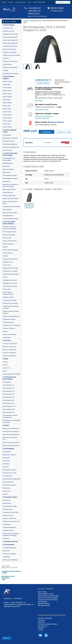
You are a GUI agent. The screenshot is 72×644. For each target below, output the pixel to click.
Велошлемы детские (9, 485)
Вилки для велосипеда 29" (11, 446)
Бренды (4, 2)
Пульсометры (7, 210)
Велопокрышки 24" (9, 400)
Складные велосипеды (10, 61)
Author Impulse (7, 97)
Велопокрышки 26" (9, 403)
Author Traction (7, 127)
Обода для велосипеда (10, 259)
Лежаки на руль (8, 253)
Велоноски (6, 461)
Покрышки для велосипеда (9, 378)
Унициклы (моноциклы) (10, 67)
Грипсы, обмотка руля (10, 241)
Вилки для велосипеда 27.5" (10, 438)
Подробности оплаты (42, 110)
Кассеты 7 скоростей (9, 347)
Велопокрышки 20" (9, 397)
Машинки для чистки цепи (11, 521)
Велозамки (6, 166)
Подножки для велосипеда (11, 206)
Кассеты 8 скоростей (9, 350)
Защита (5, 494)
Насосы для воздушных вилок (10, 202)
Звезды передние (8, 244)
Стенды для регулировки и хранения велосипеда (11, 534)
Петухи (5, 277)
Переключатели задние (10, 271)
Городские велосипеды (10, 46)
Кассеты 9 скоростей (9, 353)
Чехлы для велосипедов (10, 219)
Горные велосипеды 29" (10, 43)
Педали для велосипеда (10, 268)
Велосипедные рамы (9, 232)
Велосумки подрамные (10, 144)
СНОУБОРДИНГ (9, 545)
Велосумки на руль (9, 141)
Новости (41, 628)
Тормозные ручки (8, 322)
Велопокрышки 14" (9, 388)
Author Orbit (6, 106)
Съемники (6, 538)
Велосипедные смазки (10, 506)
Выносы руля (7, 238)
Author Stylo (6, 124)
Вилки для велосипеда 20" (11, 428)
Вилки (6, 425)
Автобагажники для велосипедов (9, 159)
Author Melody (7, 103)
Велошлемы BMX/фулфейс (11, 479)
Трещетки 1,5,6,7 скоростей (11, 325)
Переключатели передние (11, 274)
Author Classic (7, 88)
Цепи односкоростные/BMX (11, 374)
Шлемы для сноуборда (10, 560)
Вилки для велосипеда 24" (11, 431)
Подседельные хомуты (10, 280)
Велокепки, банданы (9, 455)
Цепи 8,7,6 (6, 368)
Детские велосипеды (9, 49)
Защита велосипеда (9, 195)
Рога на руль (7, 289)
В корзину (47, 132)
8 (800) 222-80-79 (43, 80)
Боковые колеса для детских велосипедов (9, 228)
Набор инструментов (9, 527)
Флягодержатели (8, 216)
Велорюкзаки (7, 135)
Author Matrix (7, 100)
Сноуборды (6, 557)
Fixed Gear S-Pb (8, 28)
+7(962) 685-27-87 (34, 11)
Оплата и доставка (20, 2)
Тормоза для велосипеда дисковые (11, 307)
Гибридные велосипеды (10, 34)
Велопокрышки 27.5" (9, 406)
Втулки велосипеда (9, 235)
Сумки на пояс (7, 150)
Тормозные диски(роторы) (11, 316)
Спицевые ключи (8, 530)
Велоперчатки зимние (10, 470)
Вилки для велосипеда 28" (11, 442)
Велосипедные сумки (9, 131)
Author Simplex (7, 118)
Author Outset (7, 109)
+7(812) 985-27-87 (34, 8)
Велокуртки (6, 458)
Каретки (5, 247)
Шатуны (5, 331)
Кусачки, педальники (9, 518)
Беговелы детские (8, 31)
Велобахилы (7, 452)
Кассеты (7, 341)
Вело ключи (6, 500)
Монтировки (7, 524)
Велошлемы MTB (8, 482)
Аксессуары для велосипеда (10, 154)
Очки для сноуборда (9, 554)
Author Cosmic (7, 91)
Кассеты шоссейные (9, 356)
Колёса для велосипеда (10, 250)
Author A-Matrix (7, 82)
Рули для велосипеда (10, 300)
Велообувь (6, 464)
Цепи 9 (5, 371)
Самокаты (6, 58)
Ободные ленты (8, 262)
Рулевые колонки (8, 297)
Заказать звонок (43, 83)
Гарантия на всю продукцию (44, 116)
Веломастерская (10, 542)
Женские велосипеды (10, 52)
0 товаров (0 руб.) (57, 11)
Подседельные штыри (10, 283)
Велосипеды (8, 25)
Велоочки (6, 467)
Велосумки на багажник (10, 138)
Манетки (5, 256)
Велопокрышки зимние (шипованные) (10, 416)
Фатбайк (5, 70)
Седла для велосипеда (10, 303)
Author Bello (6, 85)
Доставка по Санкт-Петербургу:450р (8, 578)
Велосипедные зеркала (10, 178)
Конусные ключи (8, 515)
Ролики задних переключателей (8, 293)
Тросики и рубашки (9, 328)
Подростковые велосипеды (11, 55)
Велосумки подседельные (11, 147)
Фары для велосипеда (10, 213)
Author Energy (7, 94)
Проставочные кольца (10, 286)
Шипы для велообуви (9, 334)
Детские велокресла (9, 189)
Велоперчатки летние (10, 473)
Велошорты (6, 488)
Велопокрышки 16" (9, 391)
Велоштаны (6, 491)
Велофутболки (7, 476)
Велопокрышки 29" (9, 412)
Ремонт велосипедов (39, 2)
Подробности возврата (42, 118)
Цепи (5, 359)
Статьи (29, 2)
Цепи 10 (5, 362)
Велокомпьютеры (8, 169)
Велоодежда (8, 449)
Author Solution (7, 121)
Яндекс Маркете (57, 122)
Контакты (11, 2)
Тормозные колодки (9, 319)
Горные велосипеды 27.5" (11, 40)
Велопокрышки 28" (9, 409)
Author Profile (7, 112)
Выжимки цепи (7, 509)
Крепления (6, 551)
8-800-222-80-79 (34, 13)
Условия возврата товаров (47, 624)
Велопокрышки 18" (9, 394)
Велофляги (6, 181)
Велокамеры (7, 382)
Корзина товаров (57, 8)
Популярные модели (8, 78)
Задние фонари (8, 192)
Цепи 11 (5, 365)
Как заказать (39, 100)
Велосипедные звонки (10, 175)
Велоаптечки (7, 503)
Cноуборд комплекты (9, 548)
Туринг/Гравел (7, 64)
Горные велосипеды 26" (10, 37)
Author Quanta (7, 115)
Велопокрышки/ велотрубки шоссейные (11, 421)
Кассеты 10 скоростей (10, 344)
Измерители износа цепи (11, 512)
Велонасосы (7, 172)
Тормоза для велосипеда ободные (11, 312)
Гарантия (41, 622)
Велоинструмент (10, 497)
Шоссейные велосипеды (11, 73)
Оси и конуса (7, 265)
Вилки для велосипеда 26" (11, 434)
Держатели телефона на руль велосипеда (11, 185)
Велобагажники (8, 163)
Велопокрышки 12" (9, 385)
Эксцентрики (7, 337)
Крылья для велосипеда (10, 198)
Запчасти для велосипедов (9, 223)
